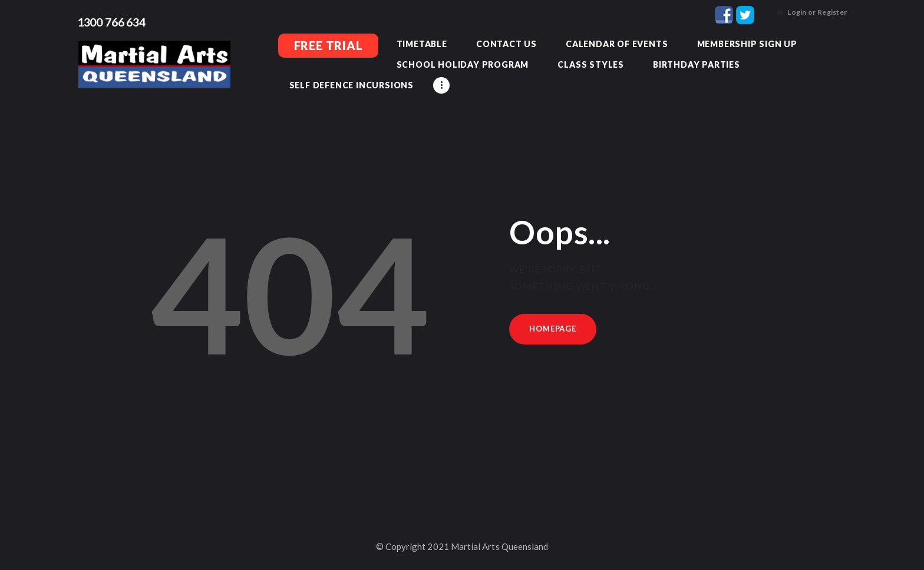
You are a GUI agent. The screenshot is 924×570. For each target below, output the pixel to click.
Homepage (553, 327)
